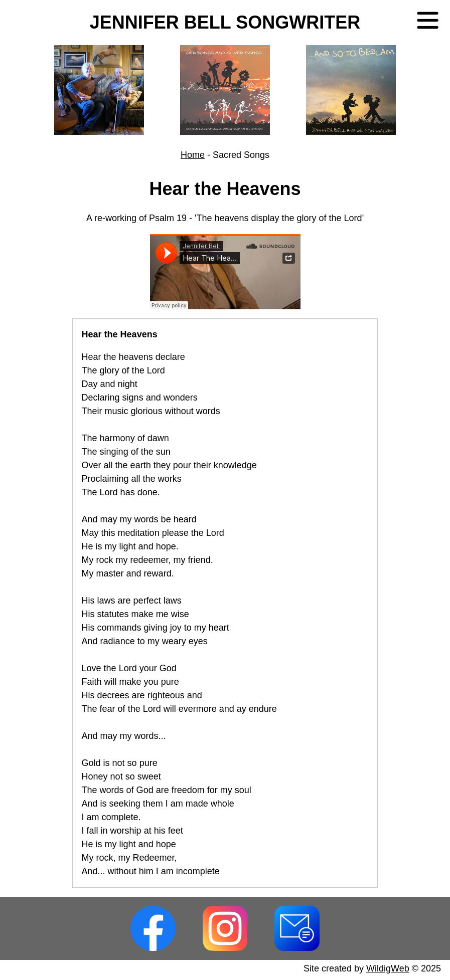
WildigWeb (388, 968)
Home (193, 155)
